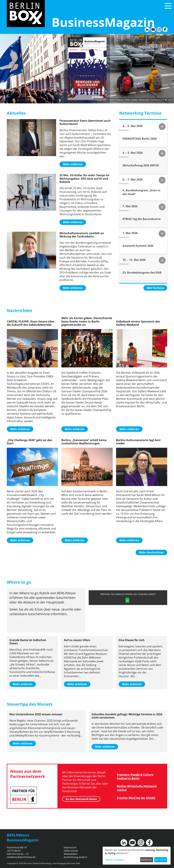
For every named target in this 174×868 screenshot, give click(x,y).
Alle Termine (155, 288)
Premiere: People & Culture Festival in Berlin (135, 776)
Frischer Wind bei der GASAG (136, 798)
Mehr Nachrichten (151, 552)
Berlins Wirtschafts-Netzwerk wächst (137, 788)
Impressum (70, 847)
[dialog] (137, 856)
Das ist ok (161, 860)
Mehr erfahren (73, 164)
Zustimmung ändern (75, 857)
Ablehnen (147, 860)
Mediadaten (71, 854)
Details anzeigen (114, 860)
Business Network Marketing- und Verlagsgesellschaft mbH (52, 863)
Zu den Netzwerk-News (81, 799)
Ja (127, 600)
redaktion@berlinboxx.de (21, 857)
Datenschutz (71, 851)
